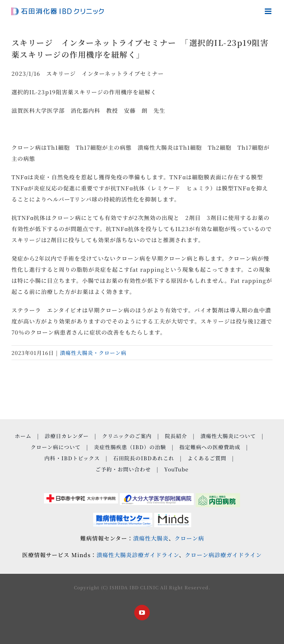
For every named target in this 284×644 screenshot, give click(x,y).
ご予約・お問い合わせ (123, 469)
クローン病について (56, 447)
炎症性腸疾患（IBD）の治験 (130, 447)
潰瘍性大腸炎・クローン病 (93, 353)
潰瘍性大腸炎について (228, 436)
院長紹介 (176, 436)
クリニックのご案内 (127, 436)
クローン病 (189, 538)
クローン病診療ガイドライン (223, 555)
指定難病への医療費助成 (210, 447)
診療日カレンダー (67, 436)
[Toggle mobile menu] (269, 11)
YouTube (176, 469)
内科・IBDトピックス (72, 458)
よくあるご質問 (207, 458)
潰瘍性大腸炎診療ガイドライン (138, 555)
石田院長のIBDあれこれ (144, 458)
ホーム (23, 436)
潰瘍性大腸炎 (151, 538)
